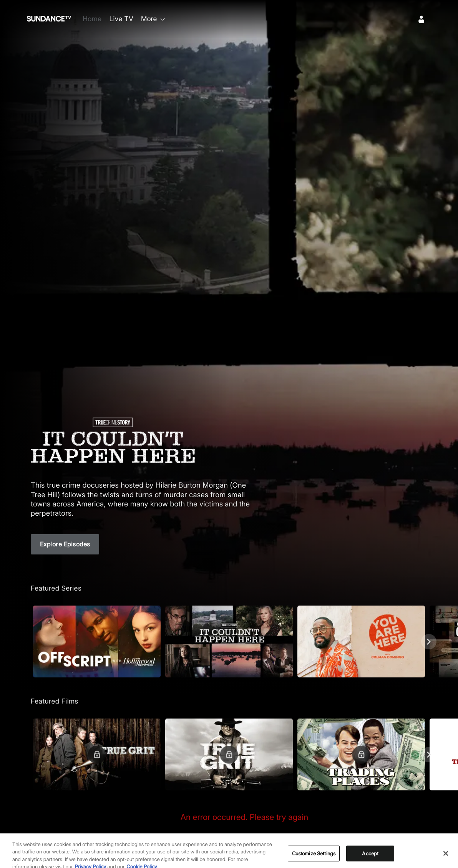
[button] (97, 641)
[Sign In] (421, 19)
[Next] (429, 642)
